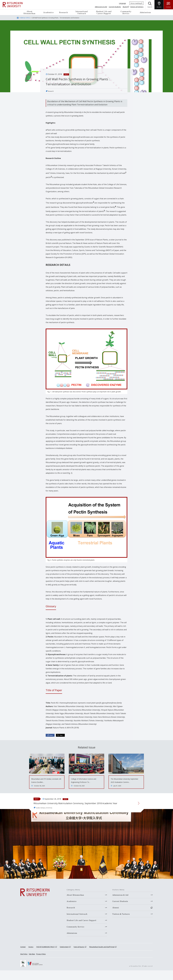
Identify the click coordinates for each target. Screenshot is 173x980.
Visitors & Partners (137, 7)
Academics (48, 12)
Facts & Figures (79, 956)
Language (123, 3)
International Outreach (82, 12)
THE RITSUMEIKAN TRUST (46, 956)
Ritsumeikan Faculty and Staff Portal (102, 956)
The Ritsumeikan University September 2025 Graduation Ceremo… (124, 782)
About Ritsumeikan (29, 12)
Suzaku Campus (42, 817)
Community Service (126, 12)
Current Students (115, 7)
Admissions (145, 12)
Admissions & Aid (101, 7)
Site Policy (24, 963)
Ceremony (54, 817)
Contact (23, 956)
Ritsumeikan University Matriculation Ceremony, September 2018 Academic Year (81, 810)
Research (63, 12)
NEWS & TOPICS (25, 18)
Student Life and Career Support (104, 12)
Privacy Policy (41, 963)
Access (31, 956)
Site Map (32, 963)
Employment (64, 956)
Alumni (125, 7)
